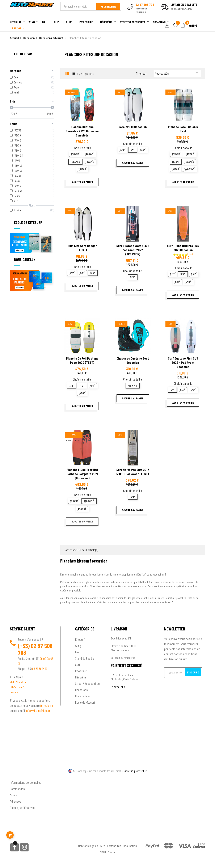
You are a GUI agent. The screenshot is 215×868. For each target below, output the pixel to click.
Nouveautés (177, 73)
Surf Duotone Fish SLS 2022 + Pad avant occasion (183, 362)
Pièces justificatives (22, 808)
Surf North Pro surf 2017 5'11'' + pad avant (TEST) (133, 472)
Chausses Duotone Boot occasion (133, 360)
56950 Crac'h (18, 687)
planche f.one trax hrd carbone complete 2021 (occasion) (82, 474)
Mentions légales (88, 846)
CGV (103, 846)
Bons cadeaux (83, 696)
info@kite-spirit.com (38, 710)
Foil (77, 652)
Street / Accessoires (87, 683)
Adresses (16, 801)
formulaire (47, 705)
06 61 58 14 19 (40, 669)
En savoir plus (118, 687)
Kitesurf (80, 639)
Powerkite (81, 671)
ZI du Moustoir (18, 682)
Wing (78, 646)
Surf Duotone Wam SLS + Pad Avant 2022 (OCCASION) (133, 250)
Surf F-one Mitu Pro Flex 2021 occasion (183, 248)
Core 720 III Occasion (133, 127)
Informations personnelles (26, 782)
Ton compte (17, 776)
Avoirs (14, 795)
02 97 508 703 (35, 649)
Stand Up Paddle (85, 658)
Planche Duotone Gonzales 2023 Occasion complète (82, 131)
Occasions (81, 690)
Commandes (17, 789)
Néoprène (81, 677)
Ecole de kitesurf (85, 702)
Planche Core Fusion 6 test (183, 129)
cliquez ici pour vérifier (135, 771)
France (14, 692)
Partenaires (114, 846)
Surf (78, 665)
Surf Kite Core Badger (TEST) (82, 248)
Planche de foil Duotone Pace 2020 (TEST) (82, 360)
